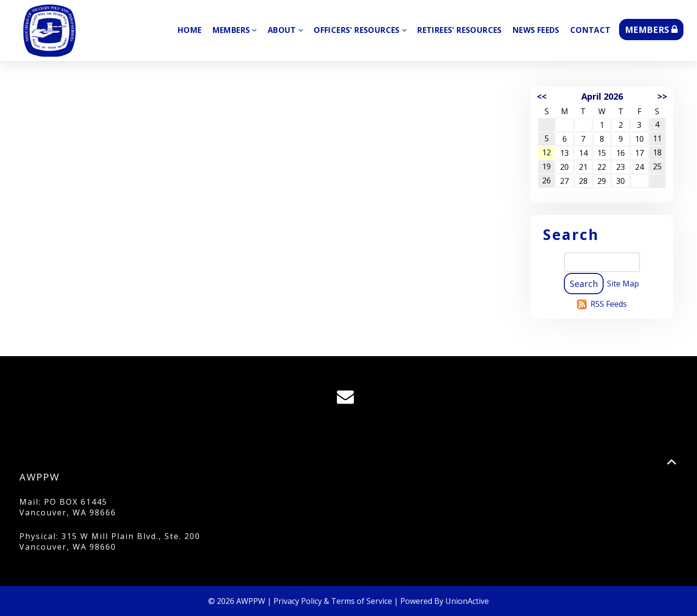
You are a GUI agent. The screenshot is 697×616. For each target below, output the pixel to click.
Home (190, 30)
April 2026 (602, 96)
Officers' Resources (360, 30)
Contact (591, 30)
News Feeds (536, 30)
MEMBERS (651, 30)
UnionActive (467, 601)
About (285, 30)
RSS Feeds (609, 304)
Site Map (623, 284)
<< (542, 96)
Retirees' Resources (460, 30)
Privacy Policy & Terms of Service (333, 601)
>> (662, 96)
